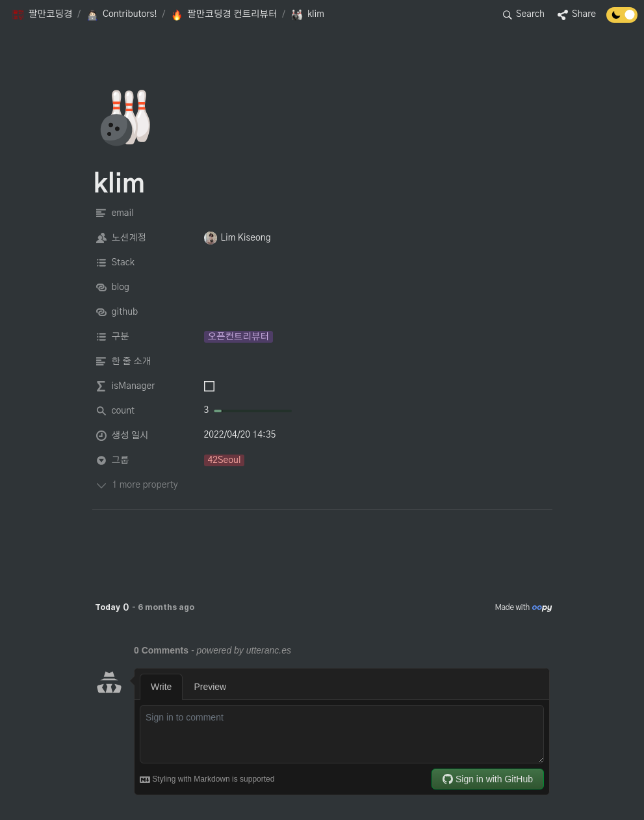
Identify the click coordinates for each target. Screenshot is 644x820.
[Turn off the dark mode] (622, 20)
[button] (42, 15)
